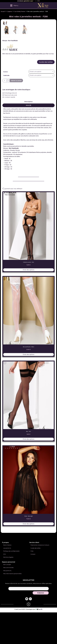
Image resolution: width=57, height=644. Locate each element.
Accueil (3, 11)
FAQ (32, 632)
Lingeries (10, 11)
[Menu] (14, 6)
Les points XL (7, 629)
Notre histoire (7, 626)
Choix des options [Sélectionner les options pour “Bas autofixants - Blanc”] (28, 435)
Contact (33, 635)
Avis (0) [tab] (28, 186)
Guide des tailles (46, 143)
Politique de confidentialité (11, 632)
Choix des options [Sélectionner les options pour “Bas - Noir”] (28, 520)
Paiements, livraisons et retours (40, 626)
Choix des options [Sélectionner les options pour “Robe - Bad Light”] (28, 605)
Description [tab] (28, 183)
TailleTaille (6, 157)
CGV (5, 635)
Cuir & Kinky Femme (20, 11)
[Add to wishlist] (5, 23)
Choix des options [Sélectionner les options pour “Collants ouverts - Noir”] (28, 351)
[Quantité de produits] (4, 162)
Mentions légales (8, 638)
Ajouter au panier (16, 162)
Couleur (6, 153)
